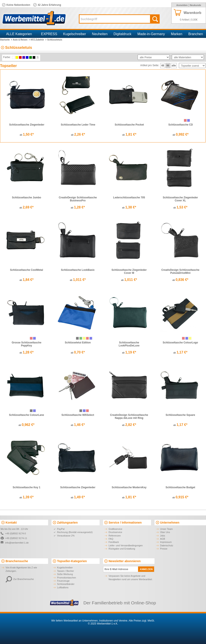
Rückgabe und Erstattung (122, 549)
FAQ (111, 539)
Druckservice (115, 532)
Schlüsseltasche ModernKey (129, 487)
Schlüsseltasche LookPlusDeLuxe (129, 344)
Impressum (166, 542)
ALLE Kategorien (19, 34)
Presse (164, 549)
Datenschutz (167, 545)
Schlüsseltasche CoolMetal (27, 270)
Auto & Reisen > (21, 40)
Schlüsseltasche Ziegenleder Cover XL (180, 199)
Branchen (196, 34)
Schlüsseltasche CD (181, 125)
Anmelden (182, 5)
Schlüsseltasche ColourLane (26, 415)
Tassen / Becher (65, 571)
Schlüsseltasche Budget (180, 487)
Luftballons (63, 587)
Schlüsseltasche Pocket (129, 125)
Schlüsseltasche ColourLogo (180, 343)
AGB (163, 539)
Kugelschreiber (75, 34)
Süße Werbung (65, 574)
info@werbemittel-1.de (17, 543)
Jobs (163, 536)
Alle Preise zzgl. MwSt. (142, 621)
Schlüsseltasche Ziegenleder (27, 125)
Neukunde (195, 5)
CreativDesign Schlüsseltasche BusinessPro (78, 199)
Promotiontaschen (67, 578)
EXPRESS (49, 34)
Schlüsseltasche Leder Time (78, 125)
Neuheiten (100, 34)
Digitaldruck (122, 34)
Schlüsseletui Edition (78, 343)
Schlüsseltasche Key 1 (26, 487)
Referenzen (115, 536)
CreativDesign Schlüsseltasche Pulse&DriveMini (180, 271)
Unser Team (166, 529)
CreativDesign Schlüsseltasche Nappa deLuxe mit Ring (129, 416)
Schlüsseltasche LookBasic (78, 270)
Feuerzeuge (63, 581)
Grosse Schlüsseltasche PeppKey (27, 344)
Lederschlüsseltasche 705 (129, 198)
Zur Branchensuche (20, 579)
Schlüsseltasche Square (180, 415)
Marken (177, 34)
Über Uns (165, 532)
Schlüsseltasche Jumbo (27, 198)
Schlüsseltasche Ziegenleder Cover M (129, 271)
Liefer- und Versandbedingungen (126, 545)
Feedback (114, 542)
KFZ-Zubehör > (38, 40)
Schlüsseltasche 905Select (78, 415)
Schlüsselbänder (66, 584)
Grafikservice (115, 529)
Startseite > (6, 40)
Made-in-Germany (151, 34)
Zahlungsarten (67, 523)
